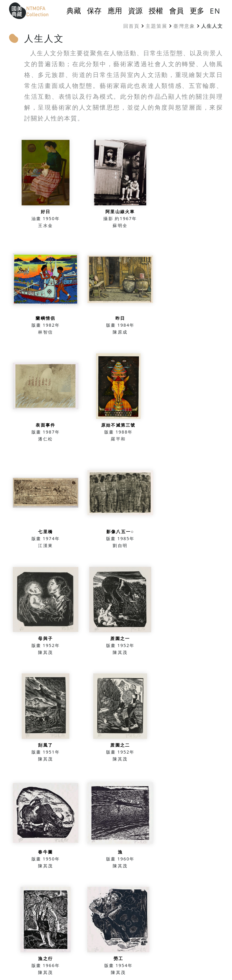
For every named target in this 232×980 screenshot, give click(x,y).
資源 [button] (135, 11)
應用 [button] (115, 11)
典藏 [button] (74, 11)
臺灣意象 (184, 26)
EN (215, 11)
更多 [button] (197, 11)
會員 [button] (176, 11)
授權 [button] (156, 11)
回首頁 (131, 26)
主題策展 (156, 26)
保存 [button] (94, 11)
